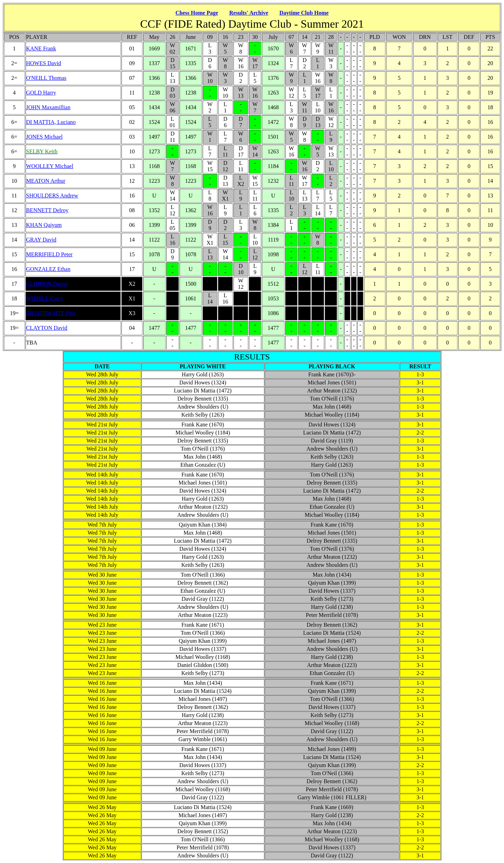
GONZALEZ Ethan (48, 269)
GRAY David (41, 240)
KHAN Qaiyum (44, 225)
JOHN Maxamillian (48, 107)
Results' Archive (249, 13)
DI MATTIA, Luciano (51, 122)
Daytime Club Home (304, 13)
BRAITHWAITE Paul (51, 313)
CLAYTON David (47, 328)
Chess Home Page (197, 13)
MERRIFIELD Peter (50, 254)
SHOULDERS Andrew (52, 196)
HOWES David (44, 63)
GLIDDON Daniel (47, 284)
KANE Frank (41, 48)
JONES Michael (44, 137)
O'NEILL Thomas (46, 78)
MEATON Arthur (46, 181)
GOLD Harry (41, 93)
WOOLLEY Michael (50, 166)
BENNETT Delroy (47, 210)
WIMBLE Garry (45, 298)
